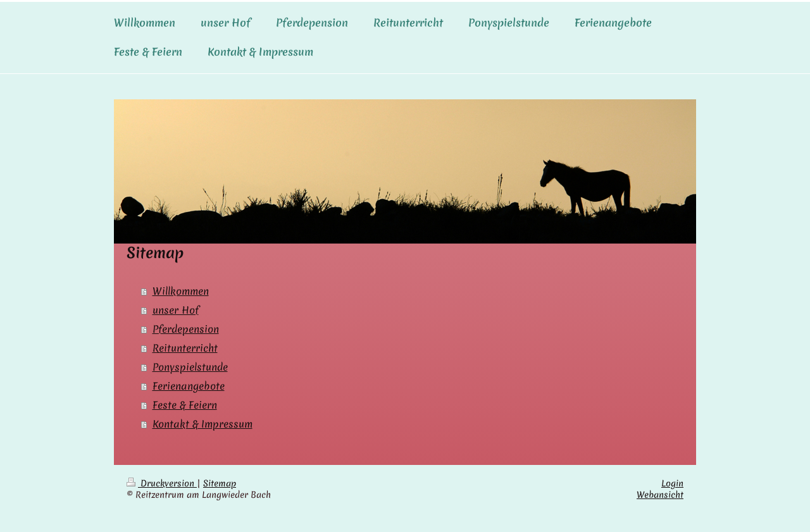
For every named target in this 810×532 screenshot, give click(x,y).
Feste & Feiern (185, 405)
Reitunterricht (185, 348)
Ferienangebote (189, 386)
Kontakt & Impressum (202, 424)
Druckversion (162, 483)
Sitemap (220, 483)
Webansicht (660, 495)
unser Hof (176, 310)
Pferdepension (186, 329)
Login (672, 483)
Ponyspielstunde (190, 367)
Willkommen (181, 291)
